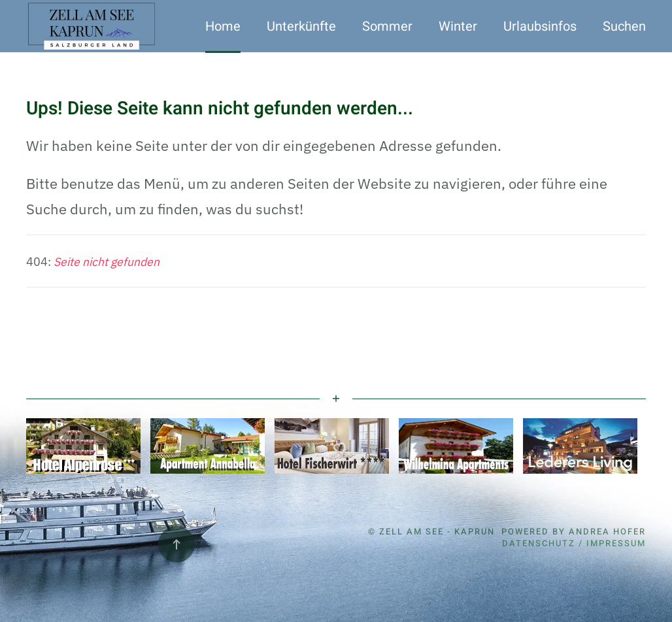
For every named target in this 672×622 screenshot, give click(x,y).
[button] (176, 544)
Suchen (624, 26)
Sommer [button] (387, 26)
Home (223, 26)
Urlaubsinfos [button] (540, 26)
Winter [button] (458, 26)
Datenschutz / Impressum (574, 543)
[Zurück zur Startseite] (93, 26)
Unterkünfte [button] (301, 26)
